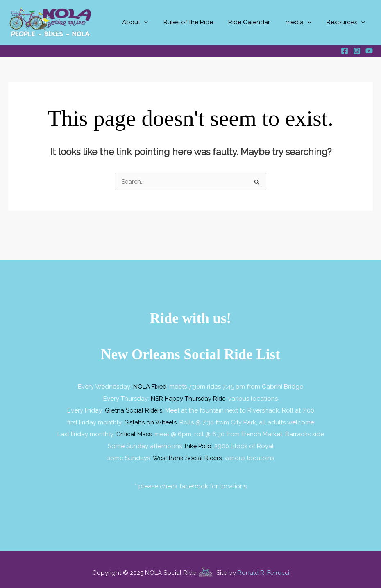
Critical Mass (134, 433)
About (149, 22)
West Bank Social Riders (187, 456)
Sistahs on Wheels (151, 421)
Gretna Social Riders (134, 410)
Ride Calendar (257, 22)
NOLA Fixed (150, 387)
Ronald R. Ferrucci (263, 570)
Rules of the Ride (199, 22)
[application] (158, 22)
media (303, 22)
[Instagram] (357, 51)
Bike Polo (198, 444)
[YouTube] (369, 51)
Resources (347, 22)
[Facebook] (345, 51)
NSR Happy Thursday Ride (188, 398)
